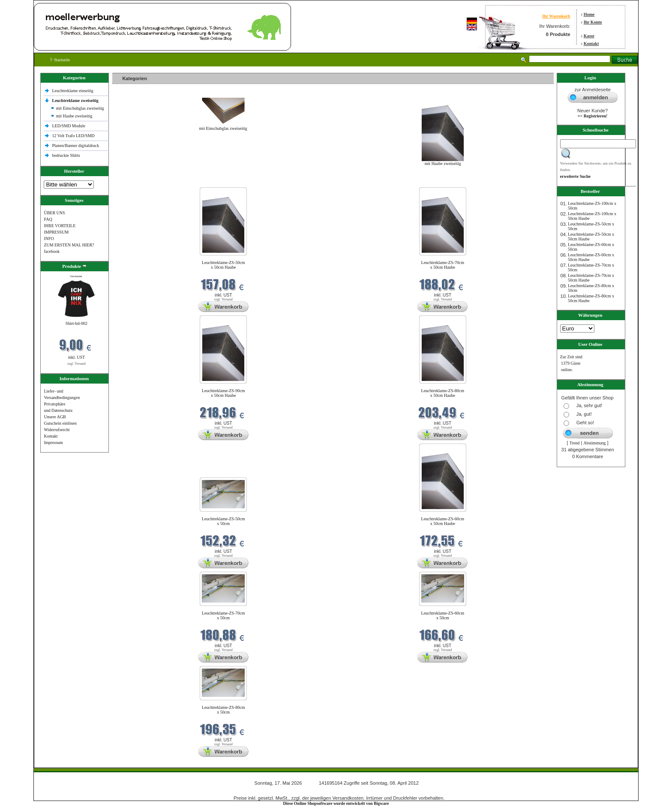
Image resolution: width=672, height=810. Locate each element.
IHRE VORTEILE (60, 226)
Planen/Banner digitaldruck (75, 145)
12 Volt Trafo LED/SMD (73, 136)
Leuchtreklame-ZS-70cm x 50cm (223, 615)
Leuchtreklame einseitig (73, 91)
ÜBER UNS (54, 213)
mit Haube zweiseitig (74, 116)
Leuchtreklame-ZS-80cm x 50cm (223, 710)
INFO (49, 238)
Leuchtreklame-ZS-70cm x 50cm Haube (443, 265)
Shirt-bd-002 (76, 323)
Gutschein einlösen (60, 423)
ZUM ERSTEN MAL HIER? (69, 245)
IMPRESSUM (56, 232)
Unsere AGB (55, 417)
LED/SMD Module (69, 126)
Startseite (60, 60)
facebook (52, 251)
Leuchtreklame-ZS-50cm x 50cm (223, 521)
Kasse (589, 36)
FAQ (48, 219)
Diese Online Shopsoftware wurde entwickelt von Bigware (336, 803)
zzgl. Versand (76, 364)
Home (589, 14)
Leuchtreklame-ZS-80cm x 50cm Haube (443, 393)
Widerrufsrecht (57, 430)
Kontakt (591, 43)
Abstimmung (594, 443)
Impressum (53, 442)
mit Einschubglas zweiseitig (80, 108)
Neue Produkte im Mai (134, 182)
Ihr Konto (593, 22)
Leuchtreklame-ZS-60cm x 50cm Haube (443, 521)
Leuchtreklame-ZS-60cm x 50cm (443, 615)
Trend (575, 443)
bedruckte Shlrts (66, 155)
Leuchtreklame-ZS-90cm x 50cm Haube (223, 393)
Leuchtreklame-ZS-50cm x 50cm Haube (223, 265)
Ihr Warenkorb (556, 16)
